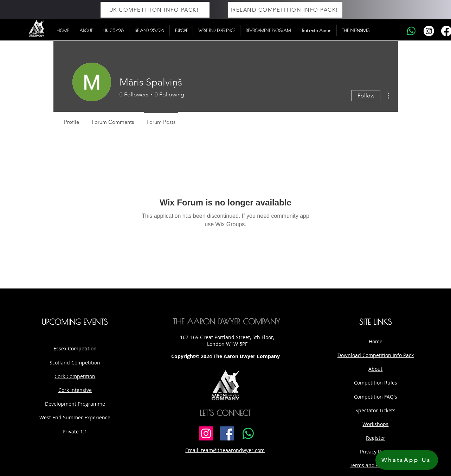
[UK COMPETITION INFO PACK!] (155, 10)
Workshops (375, 424)
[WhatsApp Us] (407, 460)
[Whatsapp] (411, 31)
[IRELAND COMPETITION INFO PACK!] (285, 10)
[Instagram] (429, 31)
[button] (86, 30)
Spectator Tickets (375, 410)
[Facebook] (227, 433)
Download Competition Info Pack (376, 355)
